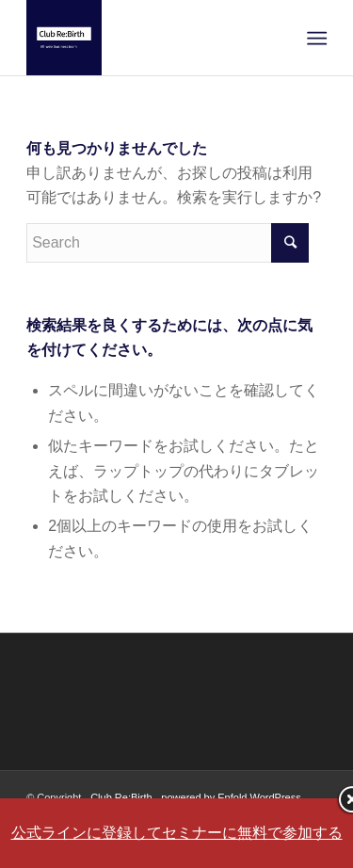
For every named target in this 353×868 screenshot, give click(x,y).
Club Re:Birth (121, 797)
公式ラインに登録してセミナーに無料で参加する (177, 833)
